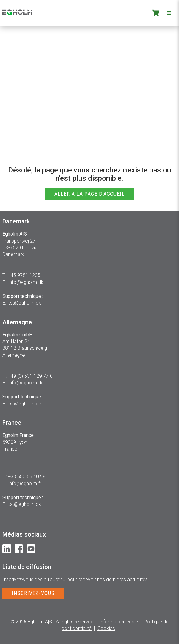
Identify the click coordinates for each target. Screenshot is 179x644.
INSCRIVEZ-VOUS (33, 593)
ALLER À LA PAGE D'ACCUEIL (89, 194)
